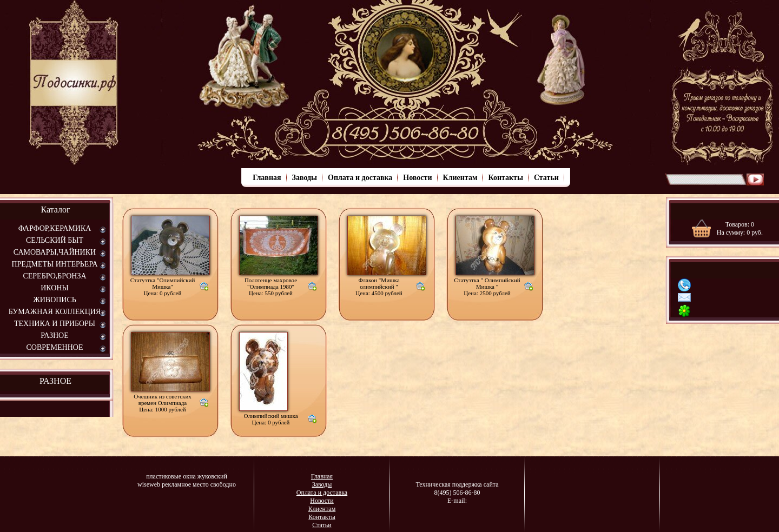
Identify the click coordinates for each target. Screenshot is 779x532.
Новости (417, 178)
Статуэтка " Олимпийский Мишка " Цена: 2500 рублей (487, 287)
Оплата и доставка (360, 178)
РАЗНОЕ (55, 381)
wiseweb (149, 484)
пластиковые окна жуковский (187, 476)
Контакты (505, 178)
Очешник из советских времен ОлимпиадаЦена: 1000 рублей (163, 403)
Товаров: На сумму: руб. (740, 228)
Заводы (305, 178)
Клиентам (460, 178)
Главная (267, 178)
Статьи (546, 178)
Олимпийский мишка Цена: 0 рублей (270, 419)
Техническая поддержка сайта (457, 484)
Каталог (55, 210)
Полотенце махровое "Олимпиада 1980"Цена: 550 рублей (271, 287)
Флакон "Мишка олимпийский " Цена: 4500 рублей (379, 287)
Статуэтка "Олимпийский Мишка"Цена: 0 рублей (163, 287)
